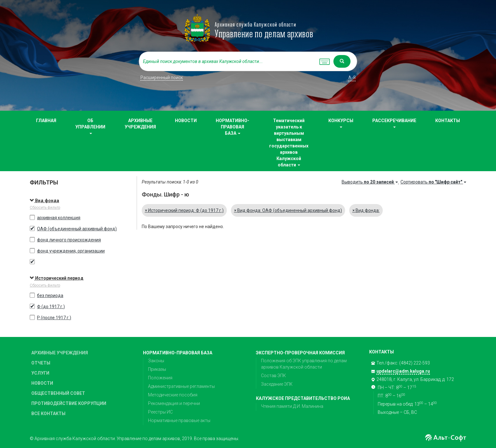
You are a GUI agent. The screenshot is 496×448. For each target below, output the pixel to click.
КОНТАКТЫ (448, 121)
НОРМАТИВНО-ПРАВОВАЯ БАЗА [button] (232, 127)
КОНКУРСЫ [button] (341, 123)
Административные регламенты (181, 386)
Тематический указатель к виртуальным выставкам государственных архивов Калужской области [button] (289, 143)
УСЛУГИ (40, 373)
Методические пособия (173, 395)
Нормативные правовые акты (179, 420)
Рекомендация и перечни (174, 403)
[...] (227, 61)
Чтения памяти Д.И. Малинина (292, 406)
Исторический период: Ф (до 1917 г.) (184, 210)
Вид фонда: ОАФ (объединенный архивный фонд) (288, 210)
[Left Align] (342, 61)
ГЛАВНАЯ (46, 121)
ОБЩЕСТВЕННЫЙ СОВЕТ (58, 393)
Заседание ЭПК (277, 384)
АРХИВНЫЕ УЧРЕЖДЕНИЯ (140, 124)
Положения (160, 378)
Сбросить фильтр (45, 208)
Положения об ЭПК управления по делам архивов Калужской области (304, 364)
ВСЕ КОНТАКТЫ (48, 414)
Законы (156, 361)
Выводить (370, 182)
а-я (352, 78)
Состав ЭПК (273, 376)
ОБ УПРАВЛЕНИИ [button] (90, 126)
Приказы (157, 369)
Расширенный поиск (162, 78)
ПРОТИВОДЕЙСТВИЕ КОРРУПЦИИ (69, 403)
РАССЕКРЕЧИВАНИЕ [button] (394, 123)
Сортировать (433, 182)
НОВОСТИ (186, 121)
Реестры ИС (160, 412)
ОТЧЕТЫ (41, 363)
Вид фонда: (366, 210)
